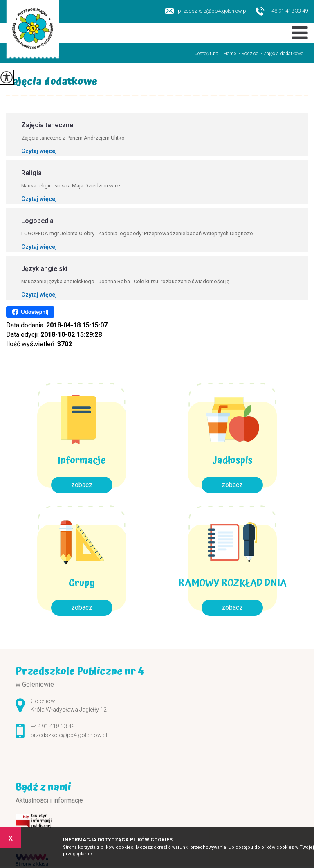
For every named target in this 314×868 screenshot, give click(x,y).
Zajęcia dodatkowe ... (283, 54)
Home (230, 54)
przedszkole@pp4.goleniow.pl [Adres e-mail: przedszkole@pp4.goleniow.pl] (69, 735)
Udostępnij (30, 312)
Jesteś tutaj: (209, 54)
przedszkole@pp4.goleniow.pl (206, 11)
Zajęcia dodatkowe (52, 83)
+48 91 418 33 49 (282, 11)
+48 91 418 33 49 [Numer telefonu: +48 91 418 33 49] (53, 726)
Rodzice (247, 54)
